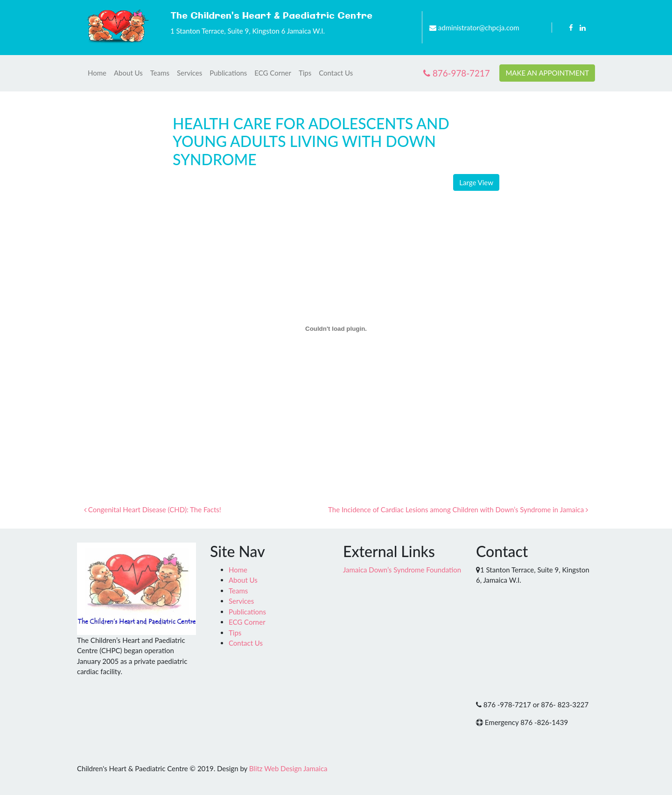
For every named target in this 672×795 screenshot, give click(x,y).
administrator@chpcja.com (479, 28)
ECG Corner (273, 73)
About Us (128, 73)
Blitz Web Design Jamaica (288, 768)
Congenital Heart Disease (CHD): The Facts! (153, 509)
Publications (228, 73)
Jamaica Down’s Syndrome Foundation (402, 570)
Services (189, 73)
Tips (305, 73)
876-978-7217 (456, 73)
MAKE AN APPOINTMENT (547, 73)
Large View (476, 182)
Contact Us (336, 73)
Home (97, 73)
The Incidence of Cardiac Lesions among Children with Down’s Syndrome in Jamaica (458, 509)
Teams (160, 73)
